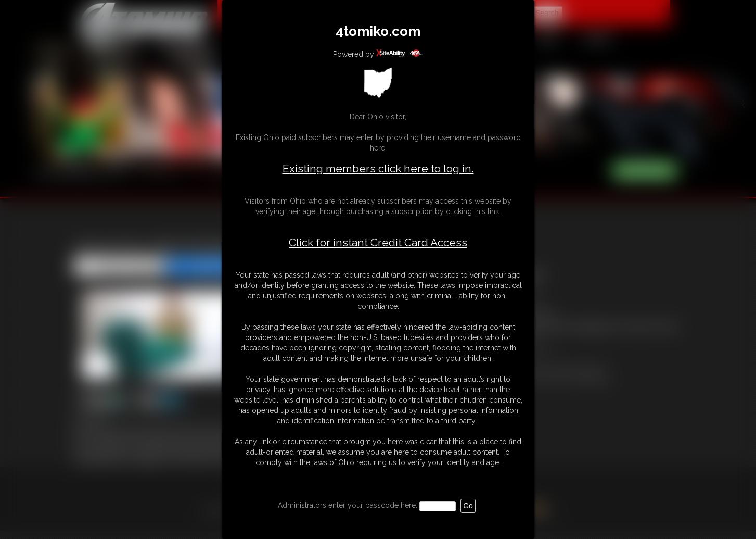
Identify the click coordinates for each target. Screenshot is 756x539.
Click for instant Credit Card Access (378, 243)
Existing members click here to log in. (378, 168)
